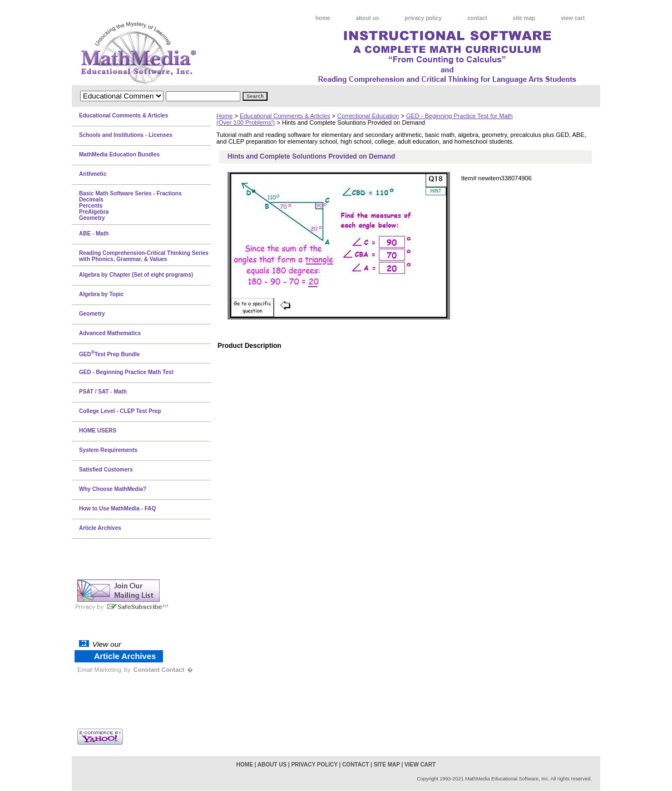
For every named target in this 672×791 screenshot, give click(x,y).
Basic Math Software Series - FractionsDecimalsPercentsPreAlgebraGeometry (130, 206)
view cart (573, 18)
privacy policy (423, 18)
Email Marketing (99, 670)
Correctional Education (368, 116)
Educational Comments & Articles (285, 116)
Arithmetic (93, 174)
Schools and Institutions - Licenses (126, 135)
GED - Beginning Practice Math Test (126, 372)
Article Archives (100, 528)
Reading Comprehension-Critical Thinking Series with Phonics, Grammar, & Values (144, 256)
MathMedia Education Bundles (119, 154)
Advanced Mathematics (110, 333)
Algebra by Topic (101, 294)
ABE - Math (94, 234)
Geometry (92, 314)
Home (224, 116)
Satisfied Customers (106, 470)
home (323, 18)
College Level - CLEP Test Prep (120, 411)
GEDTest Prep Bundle (109, 353)
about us (368, 18)
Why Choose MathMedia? (113, 489)
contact (477, 18)
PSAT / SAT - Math (103, 392)
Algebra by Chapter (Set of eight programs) (136, 275)
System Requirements (108, 450)
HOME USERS (98, 431)
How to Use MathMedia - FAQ (117, 508)
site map (524, 18)
